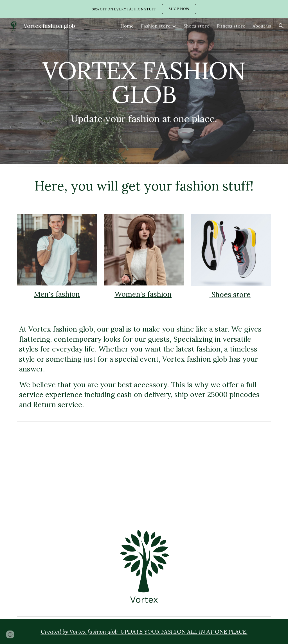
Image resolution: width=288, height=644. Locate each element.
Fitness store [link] (231, 26)
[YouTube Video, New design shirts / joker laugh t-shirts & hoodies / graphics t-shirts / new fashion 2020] (79, 472)
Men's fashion (57, 294)
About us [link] (262, 26)
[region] (144, 9)
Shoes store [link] (196, 26)
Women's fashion (143, 294)
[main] (144, 91)
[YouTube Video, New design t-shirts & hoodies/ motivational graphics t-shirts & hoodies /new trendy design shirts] (209, 472)
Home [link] (127, 26)
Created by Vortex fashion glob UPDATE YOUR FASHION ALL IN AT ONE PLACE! (144, 631)
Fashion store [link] (156, 26)
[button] (281, 26)
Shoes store (230, 294)
